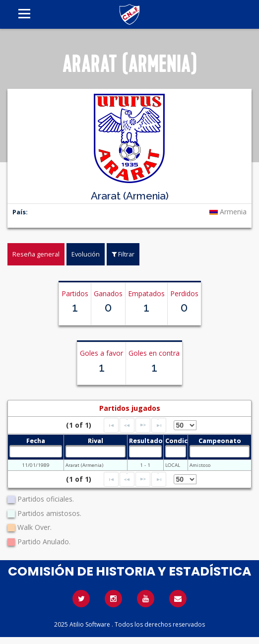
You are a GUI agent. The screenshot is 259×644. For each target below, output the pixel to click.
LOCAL (173, 465)
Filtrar (123, 254)
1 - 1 (145, 465)
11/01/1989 (36, 465)
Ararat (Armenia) (84, 465)
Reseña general (36, 254)
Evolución (86, 254)
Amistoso (200, 465)
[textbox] (36, 451)
